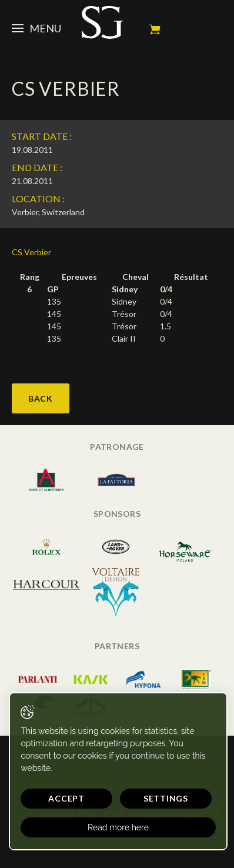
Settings (166, 798)
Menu (36, 28)
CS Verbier (31, 252)
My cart (155, 29)
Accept (66, 798)
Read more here (118, 827)
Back (41, 398)
